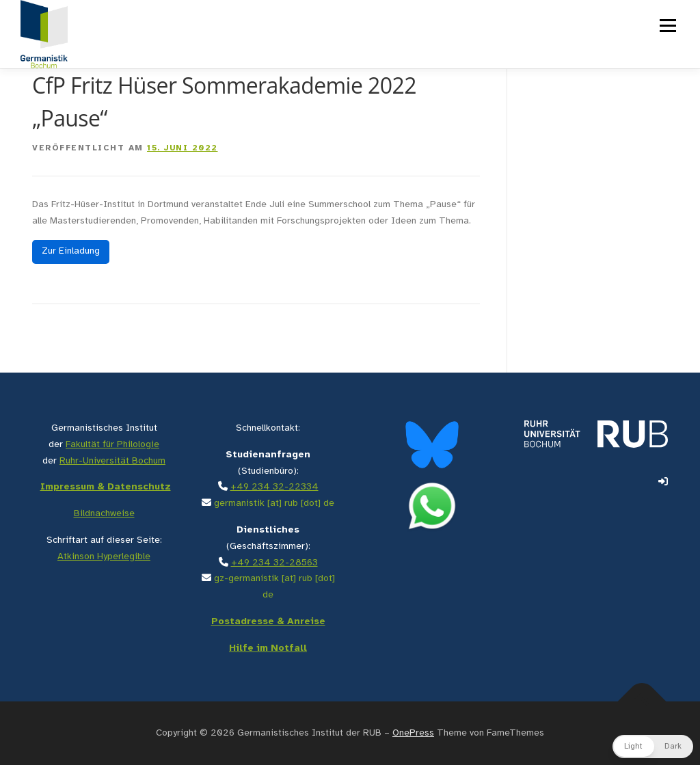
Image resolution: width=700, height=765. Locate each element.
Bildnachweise (104, 514)
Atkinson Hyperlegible (104, 557)
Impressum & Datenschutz (106, 487)
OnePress (413, 733)
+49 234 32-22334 (274, 487)
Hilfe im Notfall (268, 648)
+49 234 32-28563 (274, 563)
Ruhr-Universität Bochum (112, 461)
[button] (653, 747)
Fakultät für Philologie (112, 445)
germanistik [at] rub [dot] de (274, 504)
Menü (667, 26)
